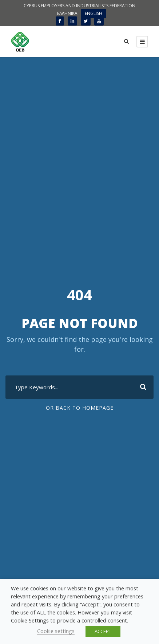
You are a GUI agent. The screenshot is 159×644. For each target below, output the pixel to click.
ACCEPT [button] (103, 631)
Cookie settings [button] (56, 631)
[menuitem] (67, 14)
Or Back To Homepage (80, 408)
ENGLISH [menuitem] (94, 13)
